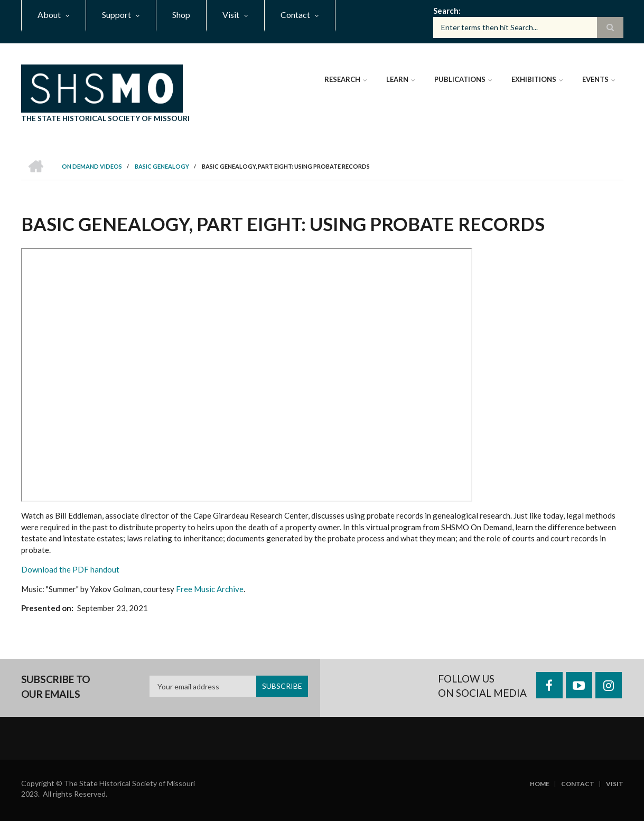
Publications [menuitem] (460, 79)
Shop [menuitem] (181, 15)
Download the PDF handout (70, 569)
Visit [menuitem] (231, 15)
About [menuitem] (49, 15)
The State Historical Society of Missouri (105, 118)
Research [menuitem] (342, 79)
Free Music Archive (210, 589)
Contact (578, 784)
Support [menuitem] (116, 15)
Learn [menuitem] (397, 79)
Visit (615, 784)
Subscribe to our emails (56, 686)
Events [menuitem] (595, 79)
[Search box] (528, 27)
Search (446, 11)
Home (540, 784)
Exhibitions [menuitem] (534, 79)
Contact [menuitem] (295, 15)
